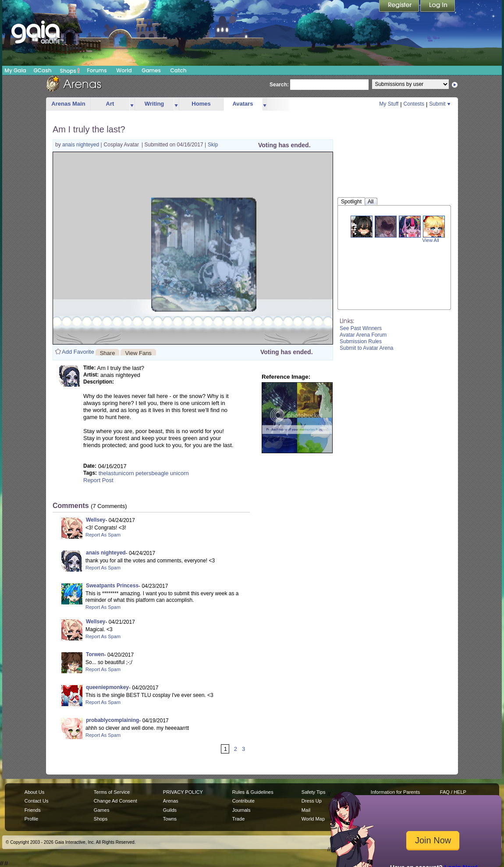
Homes (201, 104)
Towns (170, 819)
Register (400, 7)
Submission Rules (361, 341)
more (132, 104)
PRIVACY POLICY (183, 792)
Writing (154, 104)
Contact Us (37, 801)
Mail (306, 810)
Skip (213, 145)
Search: (279, 85)
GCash (43, 70)
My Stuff (389, 104)
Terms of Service (112, 792)
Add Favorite (78, 352)
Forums (97, 70)
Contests (414, 104)
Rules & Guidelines (253, 792)
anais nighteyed (81, 145)
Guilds (170, 810)
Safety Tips (314, 792)
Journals (241, 810)
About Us (34, 792)
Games (151, 70)
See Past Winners (361, 328)
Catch (179, 70)
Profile (31, 819)
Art (110, 104)
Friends (33, 810)
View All (431, 240)
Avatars (243, 104)
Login (438, 7)
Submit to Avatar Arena (367, 348)
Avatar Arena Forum (363, 335)
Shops (70, 71)
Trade (238, 819)
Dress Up (312, 801)
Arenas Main (68, 104)
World (124, 70)
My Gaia (15, 70)
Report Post (98, 480)
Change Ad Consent (115, 801)
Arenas (171, 801)
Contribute (243, 801)
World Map (313, 819)
